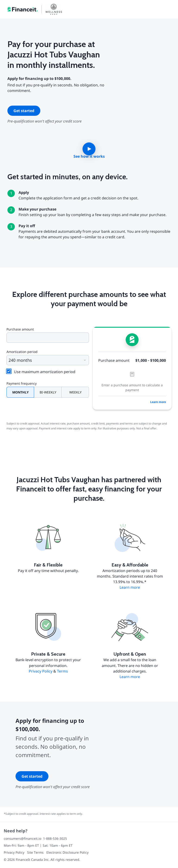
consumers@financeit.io (22, 838)
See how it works (89, 156)
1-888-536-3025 (55, 838)
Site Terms (35, 852)
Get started (24, 111)
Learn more (158, 402)
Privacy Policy (41, 671)
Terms (62, 671)
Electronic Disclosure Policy (67, 852)
